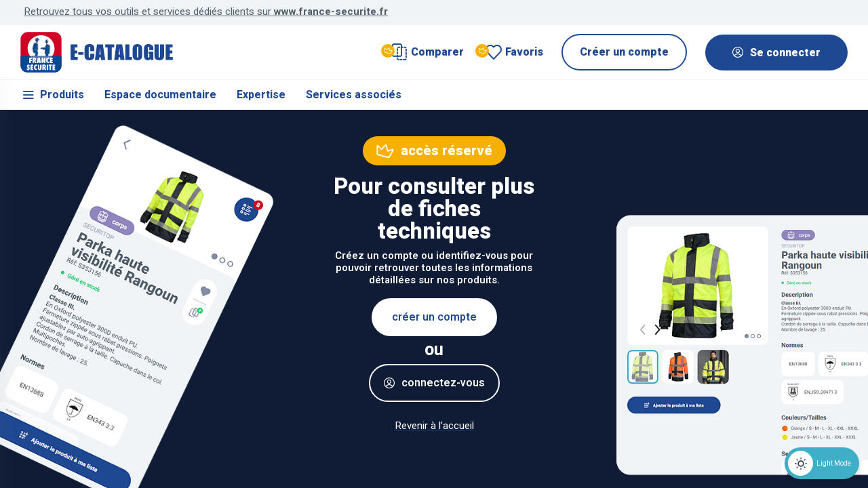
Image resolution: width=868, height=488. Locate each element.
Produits (52, 95)
